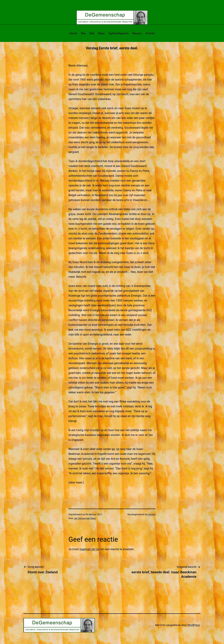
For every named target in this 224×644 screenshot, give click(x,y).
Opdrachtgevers (118, 33)
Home (73, 33)
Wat (92, 33)
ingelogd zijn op (90, 549)
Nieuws (137, 33)
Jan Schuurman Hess (85, 518)
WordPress (194, 625)
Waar (101, 33)
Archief (150, 33)
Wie (83, 33)
